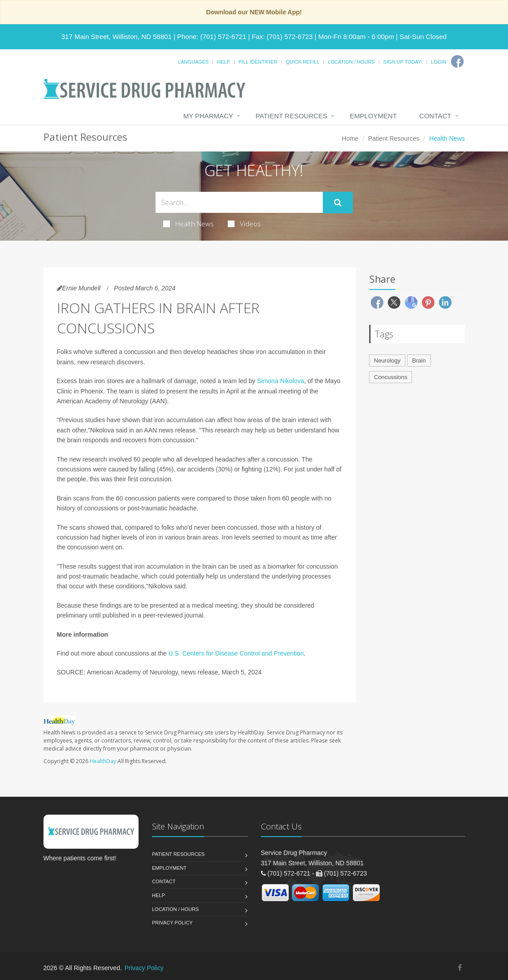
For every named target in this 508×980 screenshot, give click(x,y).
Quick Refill (302, 62)
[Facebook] (457, 61)
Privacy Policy (172, 923)
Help (224, 62)
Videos (244, 224)
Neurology (387, 360)
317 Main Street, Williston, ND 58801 (117, 37)
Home (350, 138)
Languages (193, 62)
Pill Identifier (258, 62)
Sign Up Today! (403, 62)
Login (439, 62)
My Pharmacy (208, 116)
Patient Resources (291, 116)
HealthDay (103, 761)
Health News (189, 224)
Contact (435, 116)
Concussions (391, 377)
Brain (419, 360)
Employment (373, 116)
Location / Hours (351, 62)
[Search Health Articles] (239, 202)
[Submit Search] (338, 203)
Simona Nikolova (280, 381)
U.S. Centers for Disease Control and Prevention (236, 653)
